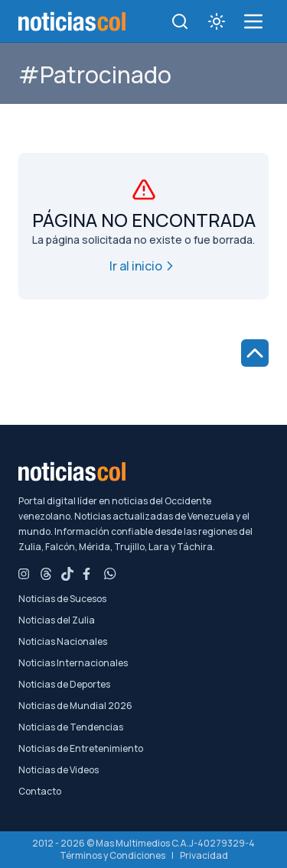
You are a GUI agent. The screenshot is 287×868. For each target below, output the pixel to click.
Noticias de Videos (59, 770)
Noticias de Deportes (64, 685)
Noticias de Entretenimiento (81, 749)
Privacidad (204, 855)
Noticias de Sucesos (62, 599)
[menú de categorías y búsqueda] (253, 21)
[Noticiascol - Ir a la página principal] (72, 21)
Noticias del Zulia (57, 620)
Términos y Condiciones (113, 855)
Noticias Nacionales (63, 642)
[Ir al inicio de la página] (255, 353)
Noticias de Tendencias (71, 727)
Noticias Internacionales (73, 663)
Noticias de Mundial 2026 (75, 706)
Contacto (40, 792)
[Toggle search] (180, 21)
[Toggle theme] (217, 21)
